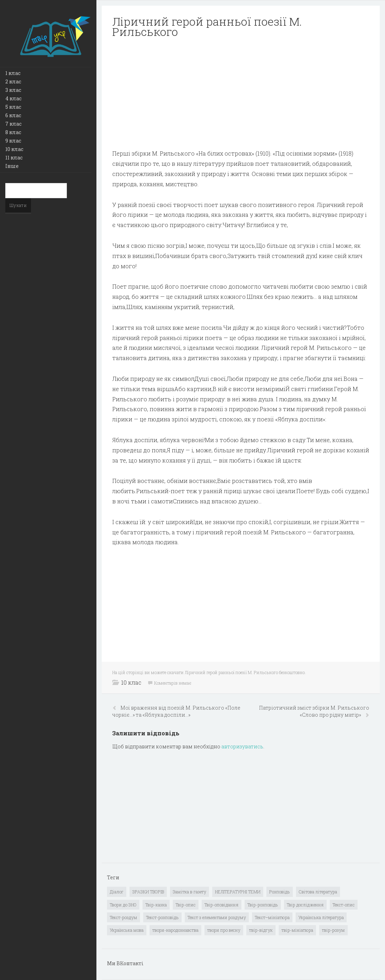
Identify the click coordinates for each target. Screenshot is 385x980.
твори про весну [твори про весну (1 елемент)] (224, 930)
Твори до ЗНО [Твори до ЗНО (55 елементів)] (123, 905)
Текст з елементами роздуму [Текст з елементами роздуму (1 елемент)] (217, 917)
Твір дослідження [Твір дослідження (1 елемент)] (305, 905)
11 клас (14, 158)
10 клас (14, 149)
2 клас (13, 81)
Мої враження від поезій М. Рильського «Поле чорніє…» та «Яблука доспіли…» (176, 711)
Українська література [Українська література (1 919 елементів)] (321, 917)
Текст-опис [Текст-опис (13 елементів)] (344, 905)
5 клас (13, 107)
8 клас (13, 132)
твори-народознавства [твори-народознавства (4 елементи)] (175, 930)
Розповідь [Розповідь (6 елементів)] (280, 892)
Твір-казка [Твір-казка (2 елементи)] (156, 905)
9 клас (13, 141)
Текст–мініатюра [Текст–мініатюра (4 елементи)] (272, 917)
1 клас (13, 73)
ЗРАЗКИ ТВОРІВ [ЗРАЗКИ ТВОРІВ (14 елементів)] (148, 892)
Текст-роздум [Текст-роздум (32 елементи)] (124, 917)
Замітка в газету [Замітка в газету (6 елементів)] (190, 892)
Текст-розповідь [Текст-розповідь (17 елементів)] (162, 917)
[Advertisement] (241, 94)
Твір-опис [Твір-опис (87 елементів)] (186, 905)
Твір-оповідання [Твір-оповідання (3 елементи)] (222, 905)
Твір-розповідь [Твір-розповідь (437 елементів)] (263, 905)
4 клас (13, 98)
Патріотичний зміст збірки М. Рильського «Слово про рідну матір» (314, 711)
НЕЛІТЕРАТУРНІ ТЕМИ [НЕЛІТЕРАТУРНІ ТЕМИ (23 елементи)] (238, 892)
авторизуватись (242, 746)
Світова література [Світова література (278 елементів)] (318, 892)
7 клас (13, 124)
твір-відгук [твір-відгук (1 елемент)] (261, 930)
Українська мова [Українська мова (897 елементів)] (127, 930)
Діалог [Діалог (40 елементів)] (117, 892)
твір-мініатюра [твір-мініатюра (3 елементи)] (297, 930)
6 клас (13, 115)
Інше (12, 166)
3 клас (13, 90)
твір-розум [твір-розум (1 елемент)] (333, 930)
